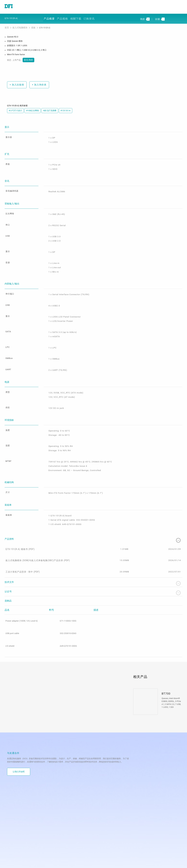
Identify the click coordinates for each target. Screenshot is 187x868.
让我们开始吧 (19, 757)
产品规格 (62, 17)
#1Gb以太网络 (33, 108)
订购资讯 (88, 17)
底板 (30, 26)
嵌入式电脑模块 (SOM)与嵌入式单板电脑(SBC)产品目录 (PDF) (36, 545)
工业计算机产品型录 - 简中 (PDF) (22, 557)
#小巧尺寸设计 (15, 108)
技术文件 (94, 569)
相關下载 (75, 17)
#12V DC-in (66, 108)
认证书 (94, 578)
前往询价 (28, 58)
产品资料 (94, 522)
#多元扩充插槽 (50, 108)
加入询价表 (38, 82)
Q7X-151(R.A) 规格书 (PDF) (20, 532)
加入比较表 (16, 82)
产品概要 (50, 17)
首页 (7, 26)
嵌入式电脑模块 (19, 26)
